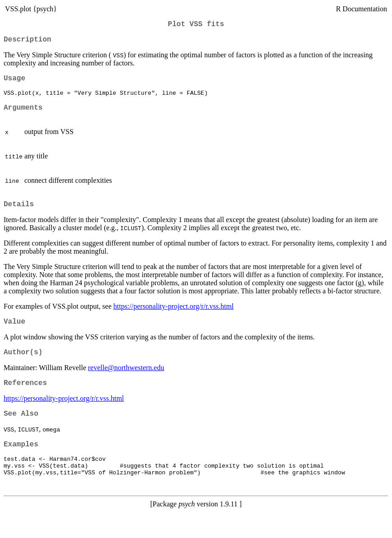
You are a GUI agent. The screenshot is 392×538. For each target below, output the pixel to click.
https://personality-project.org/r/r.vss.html (173, 317)
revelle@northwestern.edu (126, 382)
